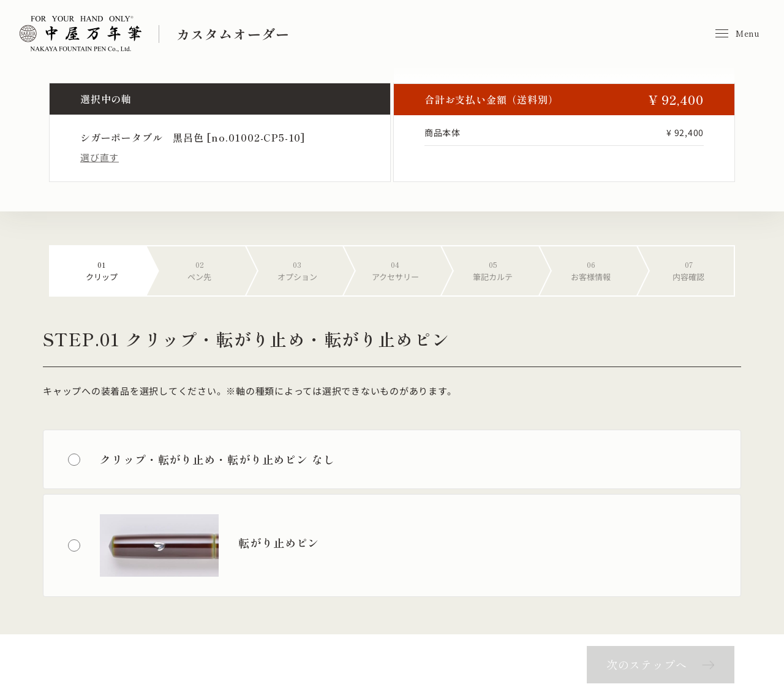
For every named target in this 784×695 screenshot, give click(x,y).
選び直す (100, 157)
